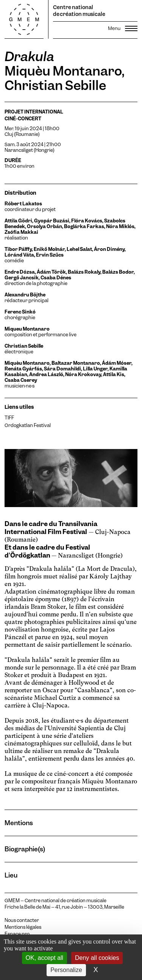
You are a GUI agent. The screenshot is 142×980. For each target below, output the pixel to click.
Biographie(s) (25, 849)
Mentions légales (23, 927)
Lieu (11, 875)
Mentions (19, 823)
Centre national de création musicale (79, 11)
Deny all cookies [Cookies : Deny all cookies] (97, 958)
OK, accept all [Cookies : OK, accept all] (45, 958)
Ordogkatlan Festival (28, 425)
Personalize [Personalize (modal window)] (66, 970)
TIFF (9, 418)
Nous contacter (22, 920)
